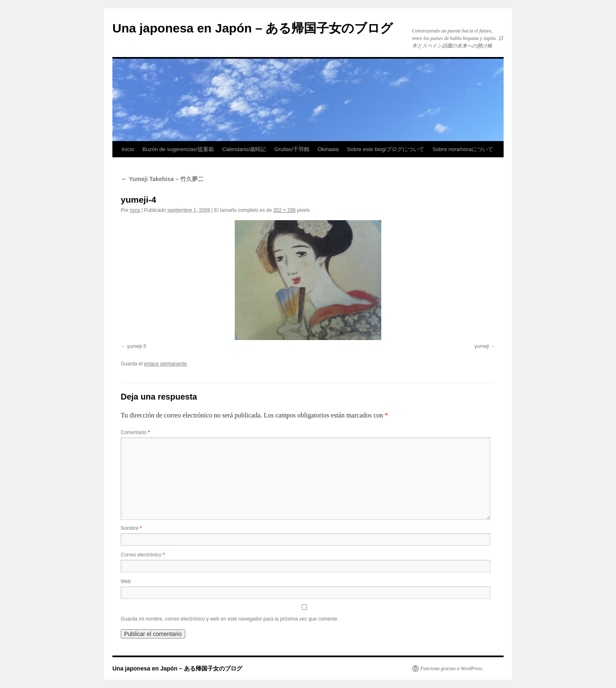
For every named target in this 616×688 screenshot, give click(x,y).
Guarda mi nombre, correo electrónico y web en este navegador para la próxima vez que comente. (230, 619)
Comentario (135, 432)
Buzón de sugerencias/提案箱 (178, 149)
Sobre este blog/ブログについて (386, 149)
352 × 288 (285, 210)
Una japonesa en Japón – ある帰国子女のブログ (253, 28)
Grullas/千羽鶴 (292, 149)
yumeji (482, 346)
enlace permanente (165, 364)
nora (135, 210)
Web (126, 581)
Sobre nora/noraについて (463, 149)
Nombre (131, 528)
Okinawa (328, 149)
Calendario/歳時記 (244, 149)
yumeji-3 (136, 346)
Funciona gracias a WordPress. (452, 668)
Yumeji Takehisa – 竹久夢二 (162, 179)
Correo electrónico (143, 555)
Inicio (128, 149)
